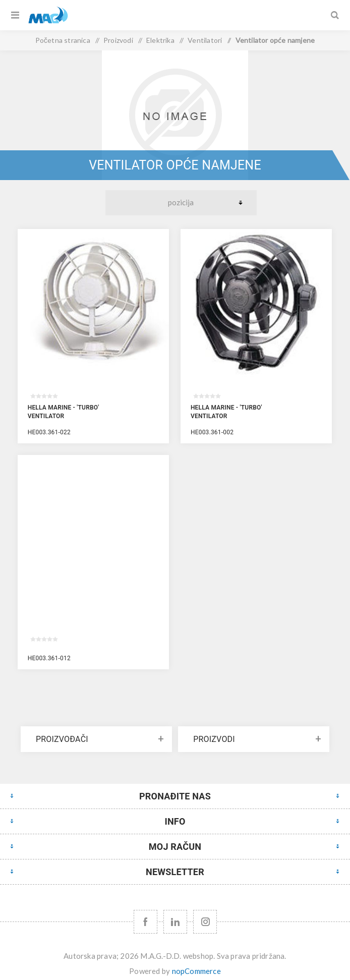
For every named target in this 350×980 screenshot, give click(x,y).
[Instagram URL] (205, 922)
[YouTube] (175, 922)
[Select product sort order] (181, 203)
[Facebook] (145, 922)
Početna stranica (63, 40)
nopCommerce (196, 971)
